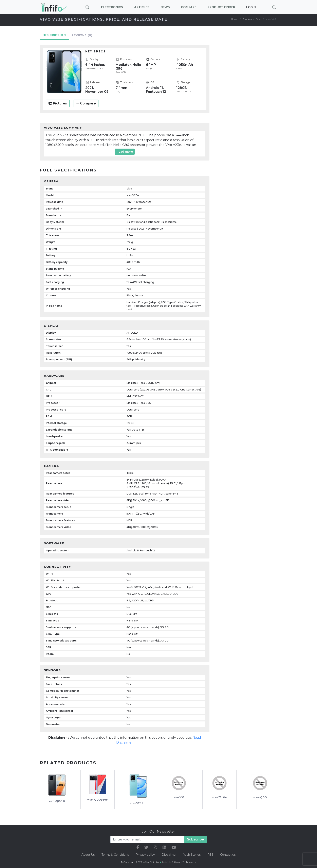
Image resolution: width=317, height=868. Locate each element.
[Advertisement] (249, 104)
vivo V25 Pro (138, 803)
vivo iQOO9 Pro (98, 800)
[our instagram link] (155, 847)
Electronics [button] (112, 7)
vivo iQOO (260, 797)
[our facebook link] (138, 847)
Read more (125, 152)
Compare (86, 103)
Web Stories (192, 855)
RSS (210, 855)
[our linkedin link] (164, 847)
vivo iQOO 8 (57, 801)
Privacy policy (145, 855)
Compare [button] (189, 7)
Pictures (58, 103)
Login (251, 7)
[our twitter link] (146, 847)
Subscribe (195, 839)
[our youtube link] (174, 847)
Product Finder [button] (221, 7)
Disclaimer (170, 855)
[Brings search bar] (274, 7)
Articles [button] (142, 7)
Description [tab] (54, 35)
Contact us (228, 855)
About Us (88, 855)
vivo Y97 (179, 797)
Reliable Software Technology (179, 862)
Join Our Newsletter (159, 831)
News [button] (165, 7)
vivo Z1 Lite (219, 797)
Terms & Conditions (115, 855)
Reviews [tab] (82, 35)
